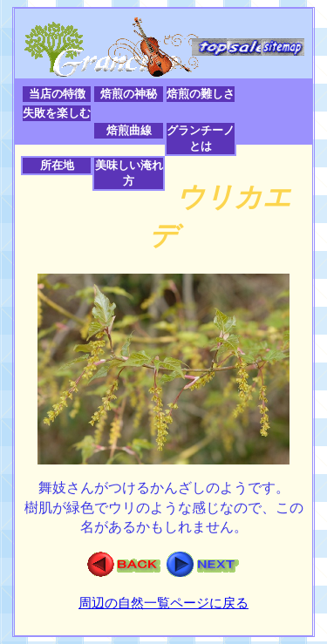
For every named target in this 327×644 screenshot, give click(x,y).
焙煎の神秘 (129, 94)
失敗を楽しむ (57, 113)
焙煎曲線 (129, 130)
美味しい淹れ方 (129, 173)
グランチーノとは (201, 138)
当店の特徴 (57, 94)
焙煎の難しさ (201, 94)
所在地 (57, 165)
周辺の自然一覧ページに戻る (163, 603)
